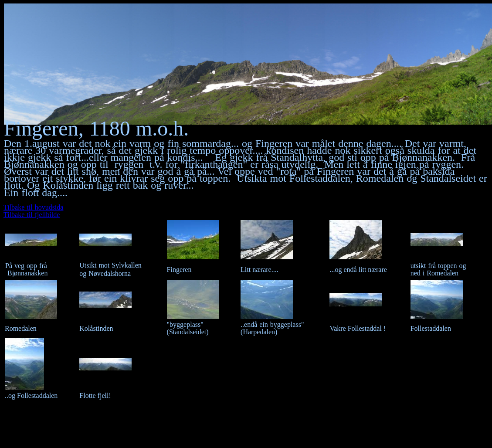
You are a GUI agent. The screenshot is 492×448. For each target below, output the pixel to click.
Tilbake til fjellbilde (32, 215)
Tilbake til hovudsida (33, 207)
